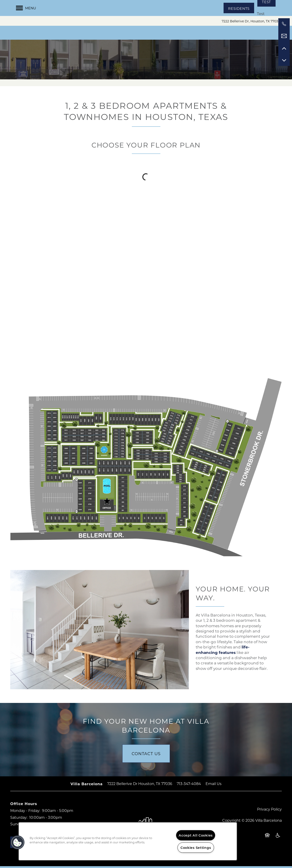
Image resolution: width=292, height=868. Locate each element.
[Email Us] (284, 36)
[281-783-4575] (284, 24)
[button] (239, 8)
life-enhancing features (223, 652)
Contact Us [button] (146, 756)
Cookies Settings (196, 848)
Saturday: (19, 819)
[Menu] (26, 8)
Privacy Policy (269, 811)
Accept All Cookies (196, 835)
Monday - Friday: (25, 812)
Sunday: (18, 826)
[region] (128, 841)
